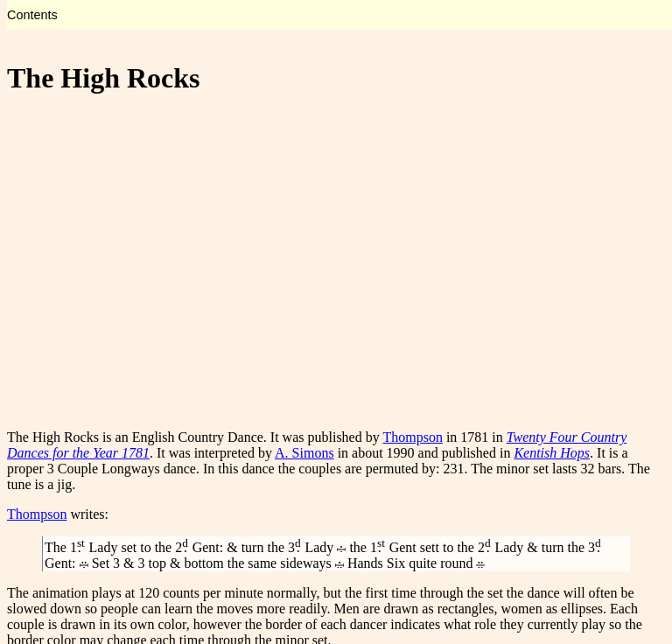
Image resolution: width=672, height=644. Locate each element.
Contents (32, 15)
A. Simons (304, 453)
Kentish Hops (552, 453)
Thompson (412, 437)
